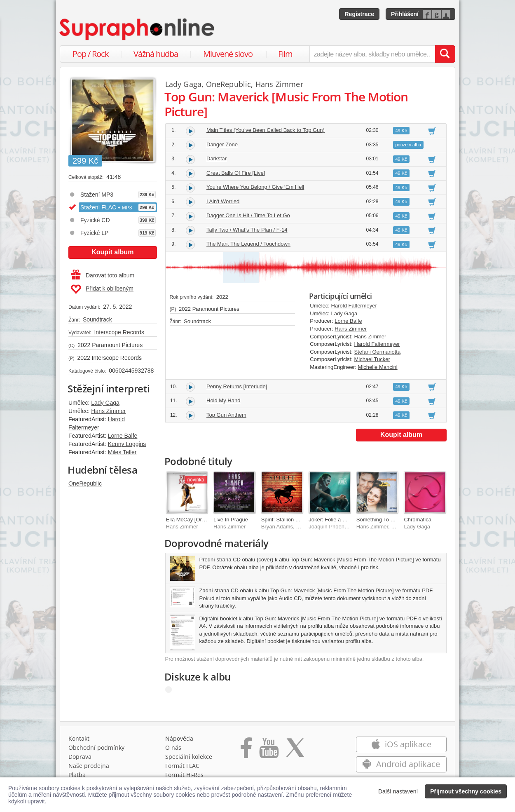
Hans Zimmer (108, 411)
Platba (77, 775)
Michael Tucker (372, 359)
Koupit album (112, 252)
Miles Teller (122, 452)
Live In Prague (231, 520)
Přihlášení (405, 14)
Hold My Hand (223, 400)
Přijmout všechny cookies (466, 791)
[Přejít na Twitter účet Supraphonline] (295, 751)
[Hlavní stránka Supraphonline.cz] (138, 29)
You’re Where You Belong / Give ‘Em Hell (255, 187)
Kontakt (79, 738)
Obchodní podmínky (96, 747)
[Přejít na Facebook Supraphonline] (246, 751)
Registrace (359, 14)
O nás (173, 747)
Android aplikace (401, 764)
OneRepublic (85, 483)
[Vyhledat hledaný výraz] (445, 54)
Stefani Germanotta (377, 352)
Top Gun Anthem (226, 415)
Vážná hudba (156, 54)
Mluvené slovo (228, 54)
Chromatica (417, 520)
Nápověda (179, 738)
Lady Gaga (105, 403)
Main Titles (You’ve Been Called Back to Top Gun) (266, 130)
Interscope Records (119, 332)
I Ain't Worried (223, 201)
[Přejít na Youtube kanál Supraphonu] (269, 751)
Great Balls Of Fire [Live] (236, 173)
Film (285, 54)
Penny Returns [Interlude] (237, 386)
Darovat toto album (103, 275)
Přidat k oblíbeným (102, 289)
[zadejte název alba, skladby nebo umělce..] (372, 54)
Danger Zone (222, 144)
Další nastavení (398, 791)
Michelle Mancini (378, 367)
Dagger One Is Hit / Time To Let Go (248, 215)
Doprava (80, 757)
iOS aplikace (401, 744)
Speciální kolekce (189, 757)
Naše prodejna (89, 766)
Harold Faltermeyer (354, 306)
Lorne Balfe (123, 436)
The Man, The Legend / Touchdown (248, 244)
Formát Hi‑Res (185, 775)
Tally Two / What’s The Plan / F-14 (247, 230)
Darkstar (217, 158)
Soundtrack (97, 319)
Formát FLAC (182, 766)
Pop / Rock (91, 54)
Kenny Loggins (127, 444)
